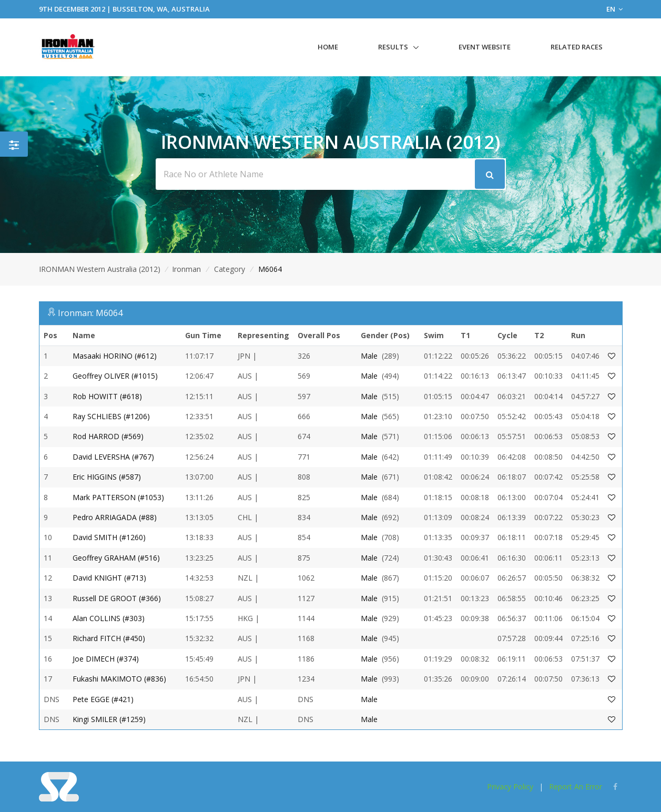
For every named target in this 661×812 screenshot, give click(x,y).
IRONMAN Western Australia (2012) (100, 269)
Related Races (577, 47)
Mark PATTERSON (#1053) (118, 497)
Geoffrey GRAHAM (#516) (116, 558)
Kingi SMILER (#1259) (109, 719)
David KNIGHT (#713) (109, 578)
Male (369, 356)
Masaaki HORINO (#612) (115, 356)
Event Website (485, 47)
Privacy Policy (510, 786)
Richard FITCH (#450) (109, 638)
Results (393, 47)
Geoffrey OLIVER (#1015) (115, 376)
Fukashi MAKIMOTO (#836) (119, 679)
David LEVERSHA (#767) (113, 457)
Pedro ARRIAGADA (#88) (115, 517)
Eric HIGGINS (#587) (107, 477)
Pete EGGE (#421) (103, 699)
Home (328, 47)
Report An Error (576, 786)
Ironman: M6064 (90, 313)
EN (614, 9)
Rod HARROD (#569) (108, 436)
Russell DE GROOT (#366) (117, 598)
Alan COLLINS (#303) (109, 618)
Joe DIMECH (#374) (106, 659)
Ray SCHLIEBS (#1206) (111, 416)
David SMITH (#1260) (109, 537)
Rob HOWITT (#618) (107, 396)
